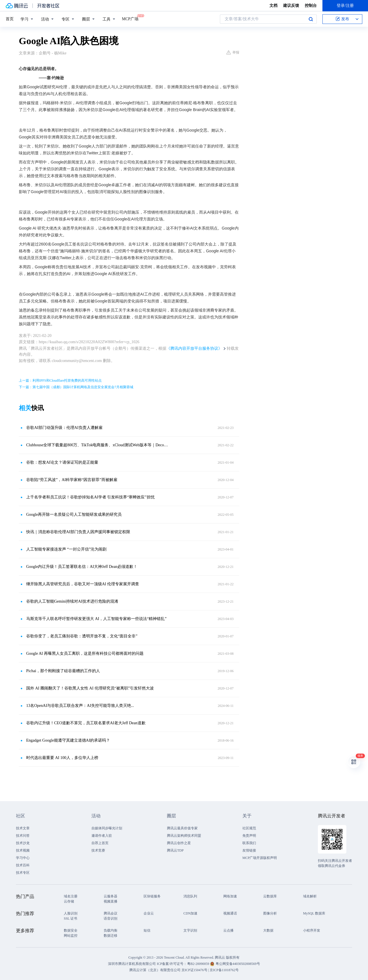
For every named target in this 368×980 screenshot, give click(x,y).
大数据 (268, 930)
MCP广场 (130, 19)
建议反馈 (291, 6)
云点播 (228, 930)
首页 (10, 19)
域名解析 (310, 896)
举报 (233, 52)
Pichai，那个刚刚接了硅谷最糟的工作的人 (63, 671)
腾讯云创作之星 (179, 843)
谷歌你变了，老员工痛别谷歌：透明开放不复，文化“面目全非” (82, 636)
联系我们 (249, 843)
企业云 (149, 913)
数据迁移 (111, 936)
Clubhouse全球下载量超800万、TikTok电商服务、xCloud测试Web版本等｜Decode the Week (97, 445)
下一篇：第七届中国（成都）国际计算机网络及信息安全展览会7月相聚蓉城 (76, 387)
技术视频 (23, 850)
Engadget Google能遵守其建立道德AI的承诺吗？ (68, 740)
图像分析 (270, 913)
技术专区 (23, 873)
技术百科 (23, 865)
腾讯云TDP (175, 850)
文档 (273, 6)
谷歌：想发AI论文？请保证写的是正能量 (62, 462)
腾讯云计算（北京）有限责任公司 (155, 970)
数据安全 (71, 930)
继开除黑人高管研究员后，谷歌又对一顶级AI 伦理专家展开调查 (83, 584)
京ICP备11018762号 (224, 970)
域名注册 (71, 896)
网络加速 (230, 896)
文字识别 (190, 930)
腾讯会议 (111, 913)
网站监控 (71, 936)
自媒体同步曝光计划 (107, 828)
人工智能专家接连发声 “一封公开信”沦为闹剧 (66, 549)
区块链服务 (152, 896)
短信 (147, 930)
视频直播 (111, 901)
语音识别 (111, 918)
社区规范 (249, 828)
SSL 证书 (70, 918)
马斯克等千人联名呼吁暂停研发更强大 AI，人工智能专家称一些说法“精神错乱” (96, 619)
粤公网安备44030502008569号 (238, 964)
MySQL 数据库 (314, 913)
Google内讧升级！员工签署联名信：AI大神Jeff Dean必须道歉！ (82, 567)
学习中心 (23, 858)
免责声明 (249, 836)
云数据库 (270, 896)
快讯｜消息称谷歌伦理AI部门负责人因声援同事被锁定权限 (78, 532)
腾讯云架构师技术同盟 (184, 836)
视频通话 (230, 913)
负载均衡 (111, 930)
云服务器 (111, 896)
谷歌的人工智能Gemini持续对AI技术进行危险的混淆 (72, 601)
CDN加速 (190, 913)
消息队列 (190, 896)
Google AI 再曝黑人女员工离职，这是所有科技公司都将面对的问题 (85, 653)
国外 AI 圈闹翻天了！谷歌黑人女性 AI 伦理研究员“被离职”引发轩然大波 (90, 688)
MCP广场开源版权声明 (260, 858)
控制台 (311, 6)
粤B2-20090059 (199, 964)
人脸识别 (71, 913)
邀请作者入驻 (102, 836)
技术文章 (23, 828)
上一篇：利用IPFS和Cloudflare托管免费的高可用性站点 (60, 380)
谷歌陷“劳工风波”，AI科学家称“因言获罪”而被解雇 (72, 480)
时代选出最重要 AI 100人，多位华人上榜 (62, 758)
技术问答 (23, 836)
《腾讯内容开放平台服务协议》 (194, 348)
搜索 (311, 19)
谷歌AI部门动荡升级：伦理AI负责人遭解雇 (64, 428)
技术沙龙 (23, 843)
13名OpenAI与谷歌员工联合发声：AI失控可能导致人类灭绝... (80, 706)
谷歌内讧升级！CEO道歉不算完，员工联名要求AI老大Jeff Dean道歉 (86, 723)
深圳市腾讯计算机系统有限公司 (132, 964)
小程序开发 (312, 930)
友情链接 (249, 850)
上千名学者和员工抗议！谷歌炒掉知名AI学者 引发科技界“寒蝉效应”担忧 (90, 497)
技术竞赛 (98, 850)
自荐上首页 (100, 843)
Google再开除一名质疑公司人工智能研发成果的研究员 (74, 514)
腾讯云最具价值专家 (182, 828)
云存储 (69, 901)
